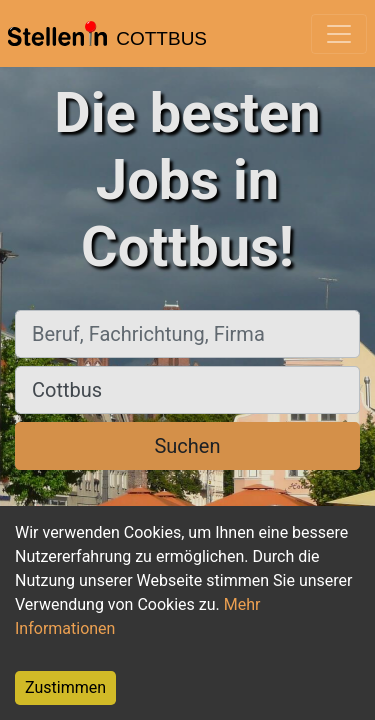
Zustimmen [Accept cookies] (65, 687)
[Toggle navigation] (339, 34)
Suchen (187, 446)
